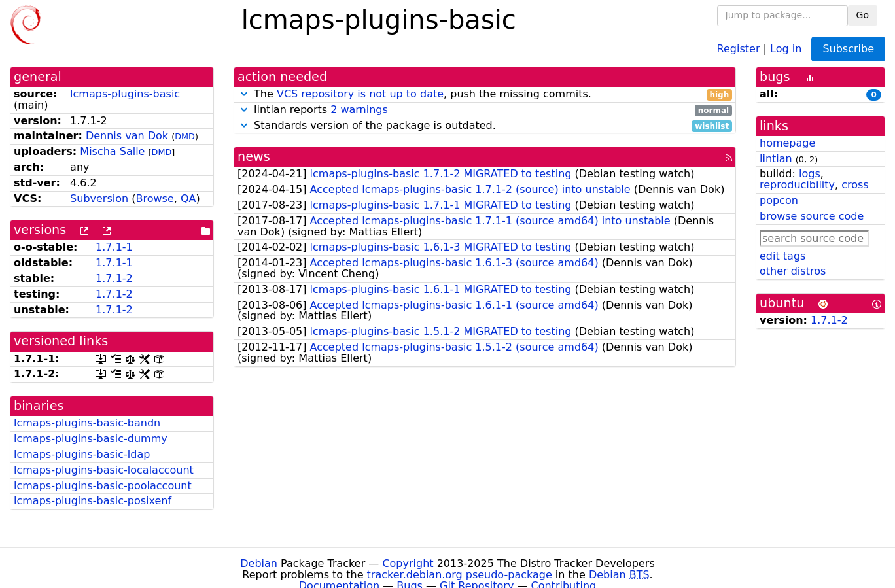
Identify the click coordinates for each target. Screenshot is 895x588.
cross (855, 185)
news (254, 157)
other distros (793, 271)
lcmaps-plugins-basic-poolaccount (103, 486)
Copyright (408, 563)
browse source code (812, 216)
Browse (154, 199)
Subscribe (848, 49)
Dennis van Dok (127, 136)
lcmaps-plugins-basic (125, 94)
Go (863, 15)
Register (739, 48)
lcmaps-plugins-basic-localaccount (104, 470)
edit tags (782, 256)
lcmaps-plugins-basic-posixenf (93, 501)
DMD (185, 136)
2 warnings (359, 110)
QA (188, 199)
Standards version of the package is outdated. (485, 126)
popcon (779, 200)
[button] (244, 94)
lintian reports (485, 110)
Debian (259, 563)
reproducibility (797, 185)
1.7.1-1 (114, 247)
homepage (787, 143)
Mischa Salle (112, 151)
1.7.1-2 (114, 278)
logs (810, 174)
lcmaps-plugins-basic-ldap (82, 454)
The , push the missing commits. (485, 95)
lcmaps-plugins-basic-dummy (91, 439)
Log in (786, 48)
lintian (776, 159)
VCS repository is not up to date (360, 94)
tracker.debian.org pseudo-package (460, 575)
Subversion (99, 199)
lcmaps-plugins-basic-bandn (87, 423)
